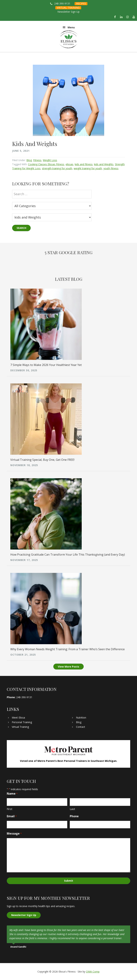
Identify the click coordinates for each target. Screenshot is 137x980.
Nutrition (81, 718)
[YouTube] (134, 17)
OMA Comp (93, 972)
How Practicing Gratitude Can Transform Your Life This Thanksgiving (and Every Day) (68, 555)
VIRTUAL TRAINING (68, 8)
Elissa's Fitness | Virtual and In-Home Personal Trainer (68, 39)
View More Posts (68, 667)
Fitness (37, 160)
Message (14, 834)
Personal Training (22, 722)
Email (12, 816)
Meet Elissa (18, 718)
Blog (29, 160)
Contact (81, 727)
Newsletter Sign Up (68, 12)
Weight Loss (50, 160)
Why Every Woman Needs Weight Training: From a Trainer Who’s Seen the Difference (68, 649)
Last (72, 809)
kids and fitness (84, 164)
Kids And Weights (35, 144)
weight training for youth (88, 168)
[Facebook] (115, 17)
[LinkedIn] (121, 17)
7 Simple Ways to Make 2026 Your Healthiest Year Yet (46, 365)
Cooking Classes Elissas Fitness (46, 164)
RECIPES (81, 3)
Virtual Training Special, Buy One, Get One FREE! (42, 460)
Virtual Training (20, 727)
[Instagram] (128, 17)
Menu (71, 27)
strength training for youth (57, 168)
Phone (74, 816)
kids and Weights (104, 164)
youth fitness (111, 168)
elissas (69, 164)
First (10, 809)
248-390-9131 (62, 3)
